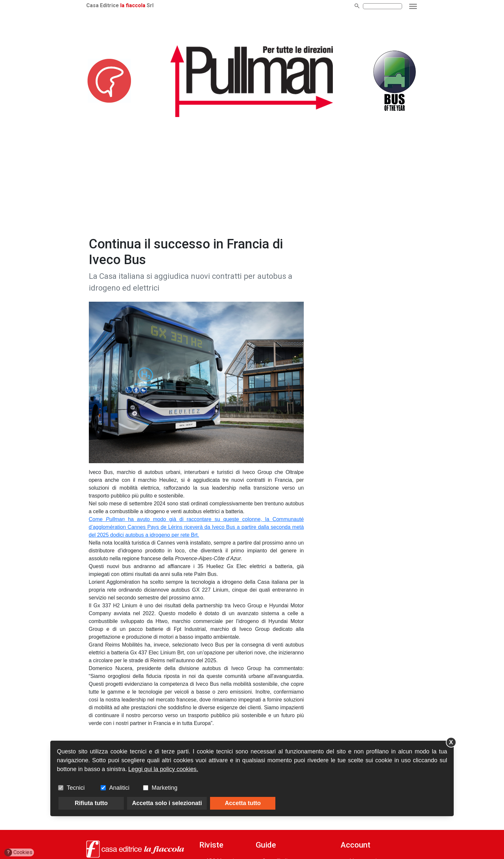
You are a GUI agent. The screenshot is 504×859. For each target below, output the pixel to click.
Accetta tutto (243, 803)
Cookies (18, 852)
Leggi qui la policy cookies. (163, 769)
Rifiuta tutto (91, 803)
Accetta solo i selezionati (167, 803)
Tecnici (76, 788)
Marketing (164, 788)
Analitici (119, 788)
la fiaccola (133, 5)
